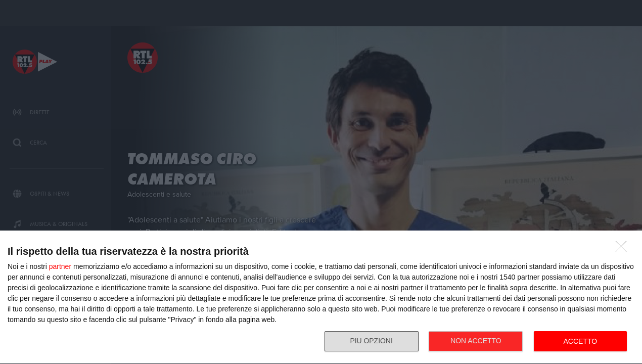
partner (60, 266)
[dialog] (321, 298)
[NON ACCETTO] (624, 249)
